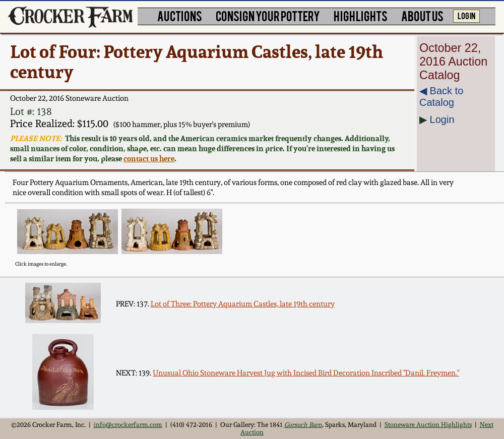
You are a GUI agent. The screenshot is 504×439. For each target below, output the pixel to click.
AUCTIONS (180, 15)
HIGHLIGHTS (361, 15)
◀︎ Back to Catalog (441, 97)
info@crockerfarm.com (128, 425)
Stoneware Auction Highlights (428, 425)
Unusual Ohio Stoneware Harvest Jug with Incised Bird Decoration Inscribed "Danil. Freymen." (306, 373)
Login (442, 119)
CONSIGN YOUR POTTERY (268, 15)
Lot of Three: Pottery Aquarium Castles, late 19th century (243, 304)
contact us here (149, 158)
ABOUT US (422, 15)
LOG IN (466, 15)
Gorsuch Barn (303, 425)
